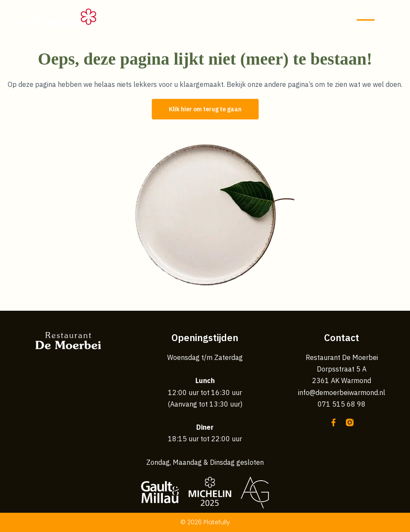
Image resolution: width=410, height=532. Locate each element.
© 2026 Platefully (205, 522)
